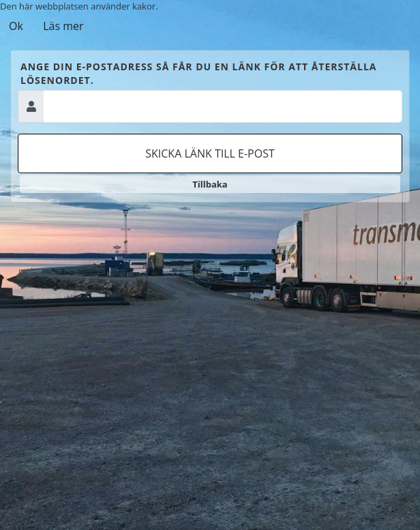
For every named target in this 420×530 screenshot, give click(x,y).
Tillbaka (210, 184)
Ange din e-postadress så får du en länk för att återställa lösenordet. (199, 73)
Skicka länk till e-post (210, 153)
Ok (16, 26)
